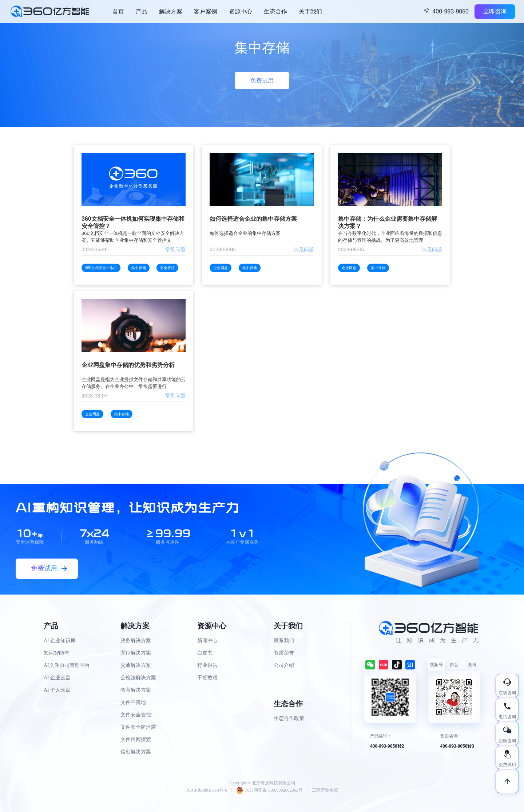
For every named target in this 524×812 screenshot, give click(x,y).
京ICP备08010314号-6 (207, 790)
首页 (118, 11)
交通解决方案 (136, 665)
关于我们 (310, 11)
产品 (142, 11)
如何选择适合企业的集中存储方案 (253, 219)
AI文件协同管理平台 (67, 665)
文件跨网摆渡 (136, 739)
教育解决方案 (136, 690)
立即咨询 (495, 11)
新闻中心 (207, 641)
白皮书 (205, 653)
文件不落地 (133, 702)
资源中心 (241, 11)
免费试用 (262, 81)
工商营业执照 (325, 790)
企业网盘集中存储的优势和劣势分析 (128, 365)
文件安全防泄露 (138, 727)
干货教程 (207, 678)
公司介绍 (284, 665)
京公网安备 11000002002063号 (269, 790)
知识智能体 (56, 653)
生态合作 (275, 11)
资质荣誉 (284, 653)
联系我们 (284, 641)
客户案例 (206, 11)
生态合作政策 (289, 718)
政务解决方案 (136, 641)
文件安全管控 (136, 715)
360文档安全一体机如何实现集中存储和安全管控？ (133, 222)
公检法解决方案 (138, 678)
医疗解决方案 (136, 653)
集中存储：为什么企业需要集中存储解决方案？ (388, 222)
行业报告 (207, 665)
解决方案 (171, 11)
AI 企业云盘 (57, 678)
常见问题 (175, 249)
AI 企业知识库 (60, 641)
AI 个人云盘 (57, 690)
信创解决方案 (136, 752)
